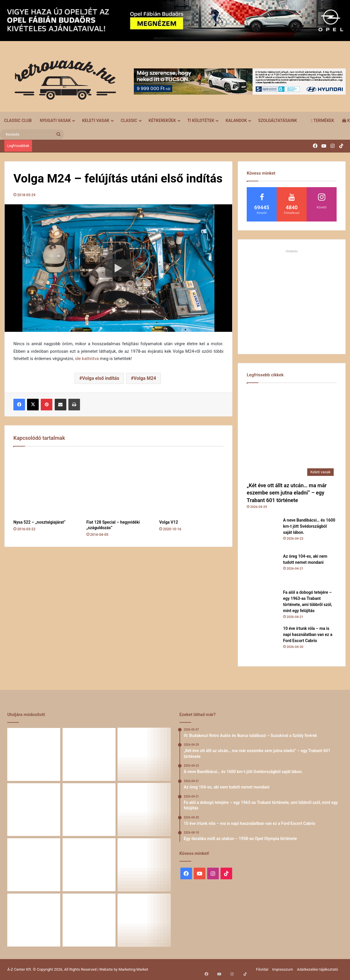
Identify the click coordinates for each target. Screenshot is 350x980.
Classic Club (18, 120)
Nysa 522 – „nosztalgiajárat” (39, 522)
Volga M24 (145, 378)
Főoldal (262, 969)
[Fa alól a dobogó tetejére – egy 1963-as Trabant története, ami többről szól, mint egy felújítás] (263, 605)
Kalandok (236, 120)
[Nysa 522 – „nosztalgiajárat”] (46, 484)
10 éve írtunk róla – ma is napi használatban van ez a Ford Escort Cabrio (308, 635)
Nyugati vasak (55, 120)
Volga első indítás (101, 378)
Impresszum (283, 969)
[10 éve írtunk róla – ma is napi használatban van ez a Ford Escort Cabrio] (263, 641)
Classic (129, 120)
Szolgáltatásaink (277, 120)
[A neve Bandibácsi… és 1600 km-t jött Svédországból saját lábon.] (263, 533)
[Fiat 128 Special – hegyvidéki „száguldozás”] (119, 484)
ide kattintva (87, 359)
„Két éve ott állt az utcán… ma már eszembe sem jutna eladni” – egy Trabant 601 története (287, 493)
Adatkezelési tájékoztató (318, 969)
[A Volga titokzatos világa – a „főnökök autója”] (89, 920)
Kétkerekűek (162, 120)
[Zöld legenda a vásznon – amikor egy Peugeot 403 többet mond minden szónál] (34, 865)
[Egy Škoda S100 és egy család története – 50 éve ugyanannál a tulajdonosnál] (89, 865)
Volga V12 (168, 522)
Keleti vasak (96, 120)
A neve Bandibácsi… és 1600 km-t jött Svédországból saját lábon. (309, 526)
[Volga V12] (191, 484)
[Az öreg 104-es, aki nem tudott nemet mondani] (263, 569)
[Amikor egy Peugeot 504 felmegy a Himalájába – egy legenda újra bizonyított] (144, 865)
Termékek (323, 120)
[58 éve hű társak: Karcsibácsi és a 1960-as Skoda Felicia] (34, 920)
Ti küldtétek (201, 120)
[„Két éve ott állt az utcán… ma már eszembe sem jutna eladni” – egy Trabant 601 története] (292, 434)
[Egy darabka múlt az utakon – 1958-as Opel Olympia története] (144, 810)
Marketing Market (134, 969)
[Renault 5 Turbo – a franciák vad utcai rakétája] (144, 920)
